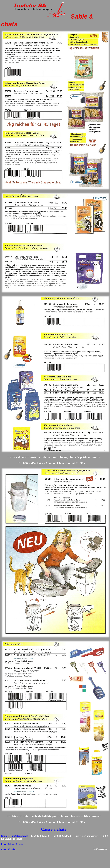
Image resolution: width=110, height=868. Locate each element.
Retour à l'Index (8, 849)
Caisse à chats (54, 829)
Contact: (6, 836)
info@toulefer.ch (20, 836)
